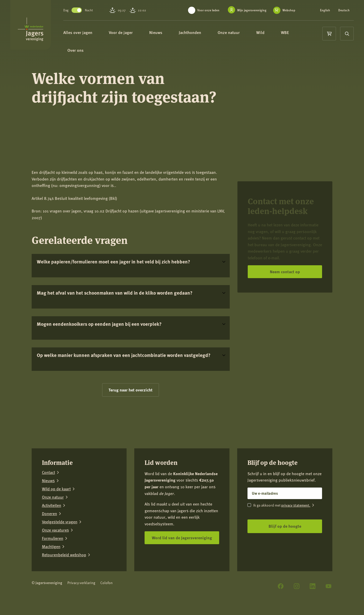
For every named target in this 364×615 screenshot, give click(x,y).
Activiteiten (52, 505)
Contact (48, 472)
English (325, 10)
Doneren (50, 514)
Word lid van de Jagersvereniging (182, 538)
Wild (270, 33)
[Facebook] (281, 586)
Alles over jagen (87, 33)
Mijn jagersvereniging (252, 10)
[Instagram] (297, 586)
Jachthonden (199, 33)
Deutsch (344, 10)
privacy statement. (296, 505)
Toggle (84, 10)
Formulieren (53, 538)
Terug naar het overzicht (131, 390)
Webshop (289, 10)
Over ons (85, 51)
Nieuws (165, 33)
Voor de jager (130, 33)
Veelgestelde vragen (60, 522)
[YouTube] (329, 586)
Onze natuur (238, 33)
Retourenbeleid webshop (64, 555)
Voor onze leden (208, 10)
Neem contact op (285, 272)
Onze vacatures (55, 530)
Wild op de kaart (56, 489)
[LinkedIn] (313, 586)
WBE (294, 33)
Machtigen (51, 546)
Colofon (106, 583)
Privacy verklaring (81, 583)
